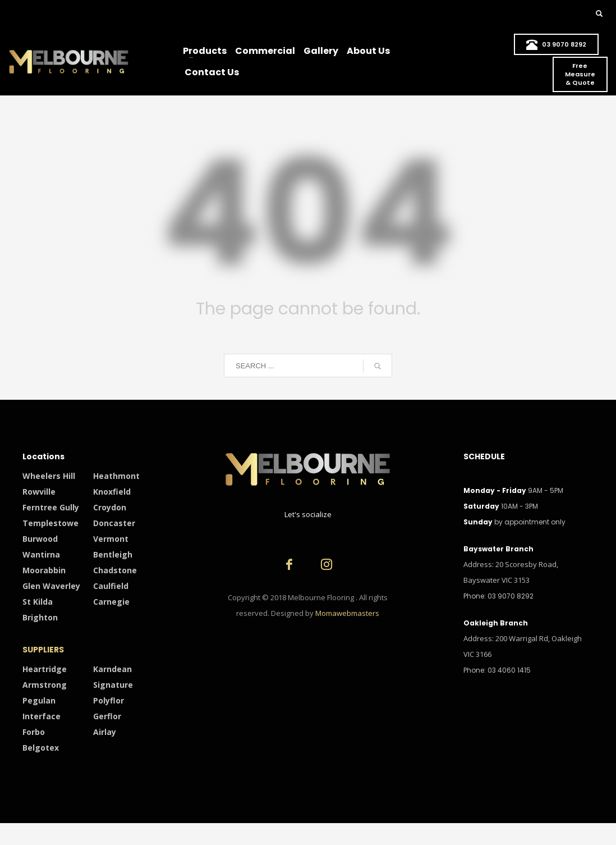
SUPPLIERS (43, 650)
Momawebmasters (347, 613)
